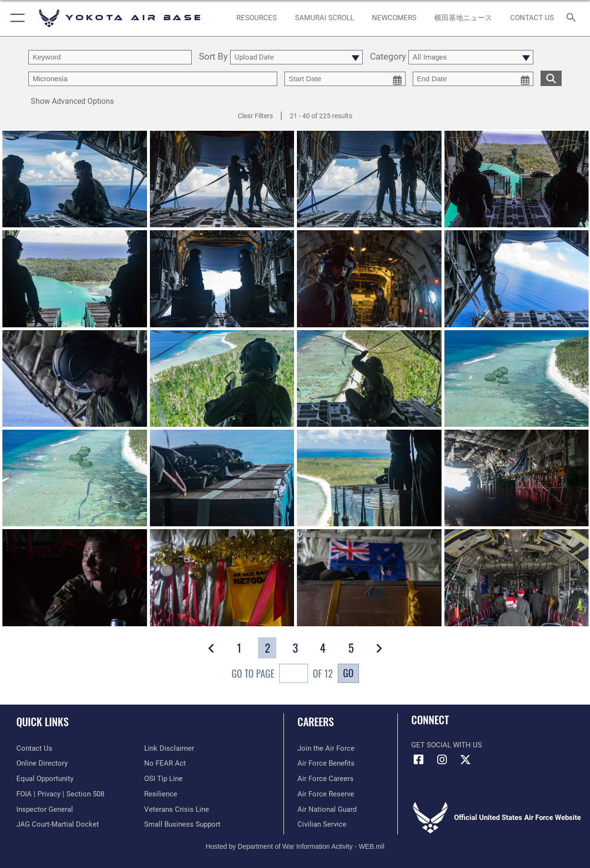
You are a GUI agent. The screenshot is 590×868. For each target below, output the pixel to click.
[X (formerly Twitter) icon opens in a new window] (465, 760)
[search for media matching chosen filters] (551, 78)
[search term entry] (110, 57)
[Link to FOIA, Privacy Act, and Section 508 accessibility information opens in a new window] (60, 794)
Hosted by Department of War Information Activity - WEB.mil (295, 846)
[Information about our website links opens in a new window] (169, 748)
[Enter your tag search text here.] (153, 79)
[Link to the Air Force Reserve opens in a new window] (326, 794)
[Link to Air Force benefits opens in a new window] (326, 763)
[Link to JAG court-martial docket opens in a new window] (58, 824)
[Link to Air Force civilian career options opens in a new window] (322, 824)
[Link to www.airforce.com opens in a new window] (326, 748)
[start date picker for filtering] (345, 79)
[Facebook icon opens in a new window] (418, 760)
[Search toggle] (573, 18)
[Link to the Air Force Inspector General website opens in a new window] (45, 809)
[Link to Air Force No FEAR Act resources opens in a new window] (165, 763)
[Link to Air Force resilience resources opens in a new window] (161, 794)
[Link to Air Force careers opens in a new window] (326, 779)
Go (348, 673)
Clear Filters (255, 116)
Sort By (213, 57)
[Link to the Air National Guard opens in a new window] (327, 809)
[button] (16, 18)
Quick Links (43, 721)
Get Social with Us (447, 745)
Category (388, 57)
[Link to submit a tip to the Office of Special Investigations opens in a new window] (163, 779)
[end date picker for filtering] (473, 79)
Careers (316, 721)
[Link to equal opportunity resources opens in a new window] (45, 779)
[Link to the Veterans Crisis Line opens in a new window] (177, 809)
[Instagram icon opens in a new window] (442, 760)
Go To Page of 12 (282, 675)
